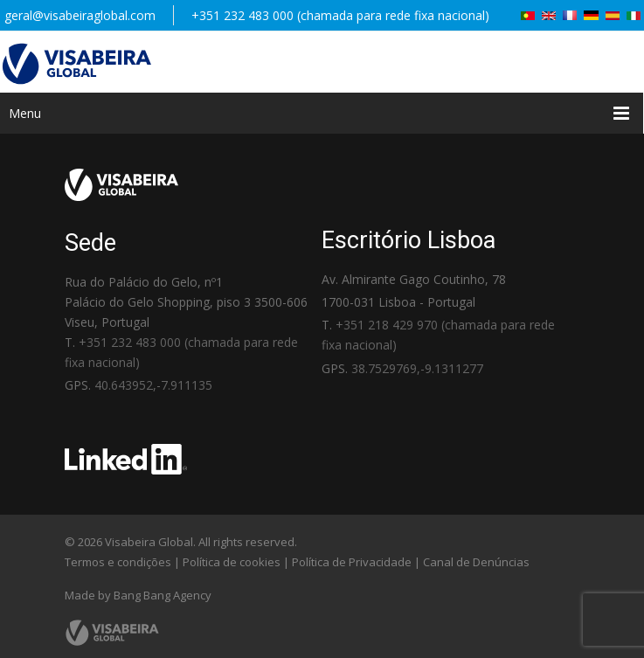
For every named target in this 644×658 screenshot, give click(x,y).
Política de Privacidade (352, 562)
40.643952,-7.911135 (153, 385)
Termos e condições (118, 562)
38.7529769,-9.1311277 (417, 368)
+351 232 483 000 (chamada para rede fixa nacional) (340, 15)
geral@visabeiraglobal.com (80, 15)
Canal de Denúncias (476, 562)
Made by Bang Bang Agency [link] (138, 595)
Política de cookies (232, 562)
